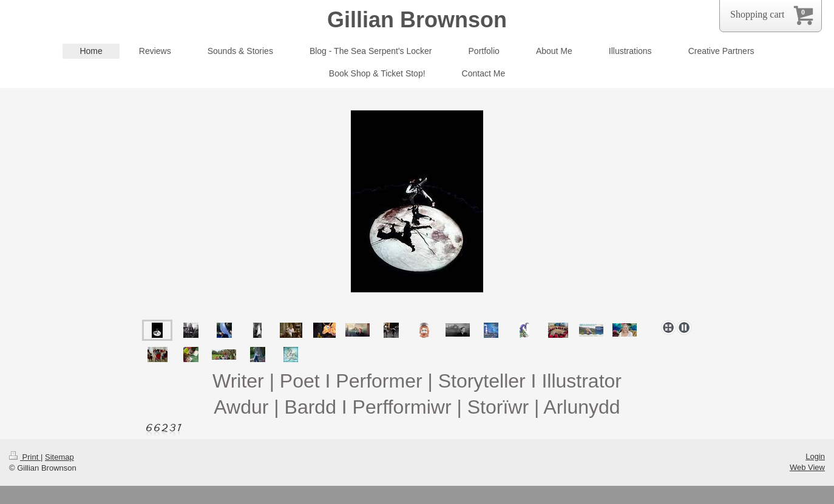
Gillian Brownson (417, 20)
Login (815, 456)
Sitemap (59, 457)
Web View (807, 467)
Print (25, 457)
